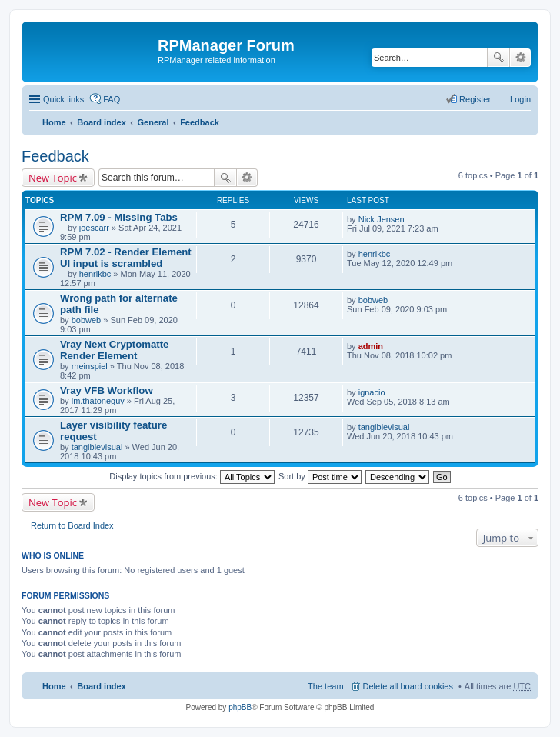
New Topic (53, 178)
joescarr (94, 228)
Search (498, 58)
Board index (102, 122)
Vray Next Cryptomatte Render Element (114, 350)
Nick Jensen (382, 219)
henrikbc (95, 274)
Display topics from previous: (192, 476)
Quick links (63, 99)
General (153, 122)
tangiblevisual (97, 447)
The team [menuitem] (325, 686)
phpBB (240, 707)
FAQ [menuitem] (112, 99)
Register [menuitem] (475, 99)
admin (371, 346)
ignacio (372, 392)
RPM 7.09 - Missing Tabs (119, 217)
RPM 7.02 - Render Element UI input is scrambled (126, 258)
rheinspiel (90, 366)
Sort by (320, 476)
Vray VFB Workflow (107, 390)
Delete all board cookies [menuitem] (408, 686)
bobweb (87, 320)
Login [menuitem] (520, 99)
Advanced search (520, 58)
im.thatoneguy (98, 401)
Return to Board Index (72, 525)
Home (54, 122)
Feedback (200, 122)
